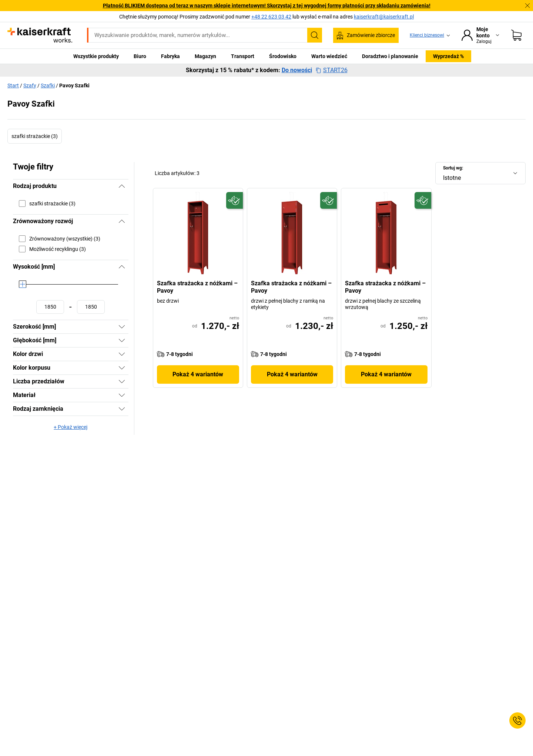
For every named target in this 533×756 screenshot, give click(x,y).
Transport (243, 56)
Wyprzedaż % (448, 56)
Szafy (30, 85)
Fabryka (170, 56)
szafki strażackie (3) (35, 136)
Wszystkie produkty (96, 56)
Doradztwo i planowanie (390, 56)
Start (13, 85)
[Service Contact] (517, 720)
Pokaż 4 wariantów (198, 374)
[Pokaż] (122, 327)
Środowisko (283, 56)
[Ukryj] (122, 186)
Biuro (140, 56)
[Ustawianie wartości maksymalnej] (91, 307)
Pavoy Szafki (74, 85)
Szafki (48, 85)
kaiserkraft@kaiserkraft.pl (384, 17)
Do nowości (297, 70)
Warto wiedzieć (329, 56)
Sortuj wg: (453, 168)
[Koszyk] (516, 35)
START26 (332, 70)
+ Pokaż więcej (71, 427)
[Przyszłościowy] (234, 200)
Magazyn (205, 56)
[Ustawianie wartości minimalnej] (50, 307)
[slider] (23, 284)
